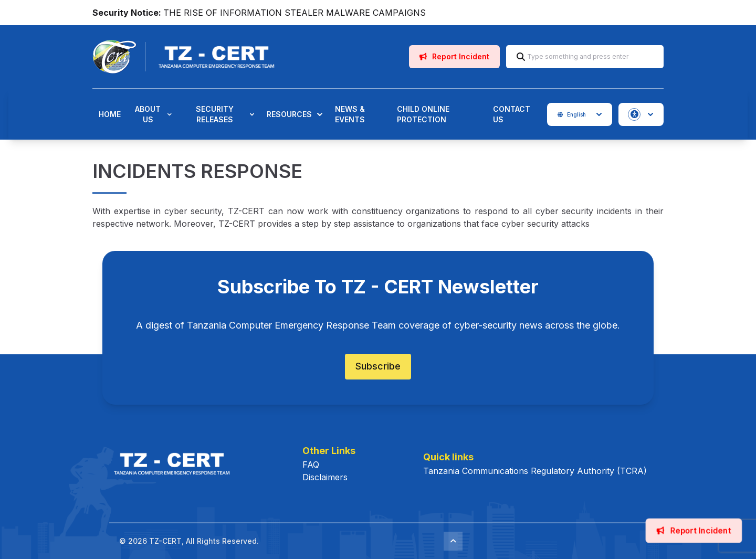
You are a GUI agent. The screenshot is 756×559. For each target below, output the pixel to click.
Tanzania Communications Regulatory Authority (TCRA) (535, 471)
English (580, 114)
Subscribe (378, 366)
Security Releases (225, 114)
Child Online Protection (423, 114)
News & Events (350, 114)
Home (110, 114)
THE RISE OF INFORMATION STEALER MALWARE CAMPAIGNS (295, 13)
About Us (153, 114)
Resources (295, 114)
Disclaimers (325, 477)
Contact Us (512, 114)
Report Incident (454, 56)
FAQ (311, 465)
